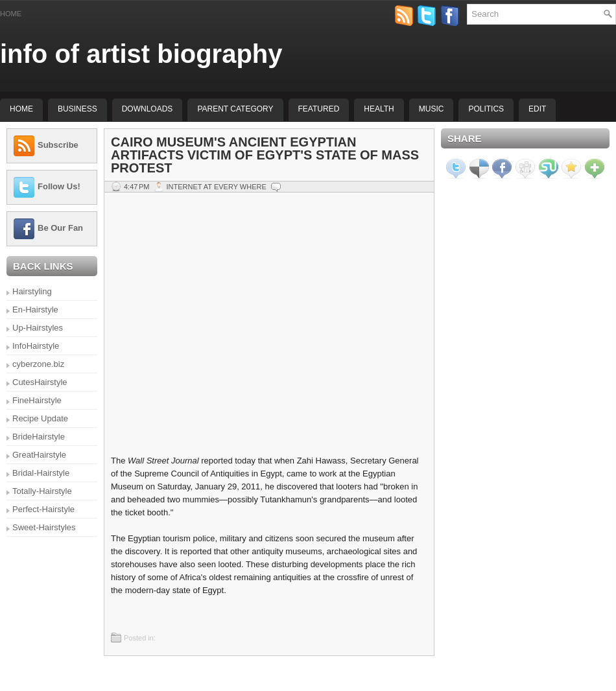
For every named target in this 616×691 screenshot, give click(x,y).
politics (486, 109)
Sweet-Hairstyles (44, 527)
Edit (537, 109)
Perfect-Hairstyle (43, 509)
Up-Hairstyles (38, 328)
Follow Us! (59, 186)
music (432, 109)
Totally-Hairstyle (42, 491)
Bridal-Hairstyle (41, 473)
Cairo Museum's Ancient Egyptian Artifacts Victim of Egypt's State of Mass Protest (265, 155)
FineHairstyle (37, 400)
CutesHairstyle (40, 382)
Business (77, 109)
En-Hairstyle (35, 310)
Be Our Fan (60, 228)
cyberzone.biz (38, 364)
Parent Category (235, 109)
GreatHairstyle (39, 455)
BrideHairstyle (39, 437)
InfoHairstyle (36, 346)
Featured (319, 109)
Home (11, 14)
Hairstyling (32, 291)
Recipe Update (40, 418)
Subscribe (58, 145)
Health (379, 109)
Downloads (148, 109)
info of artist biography (141, 54)
